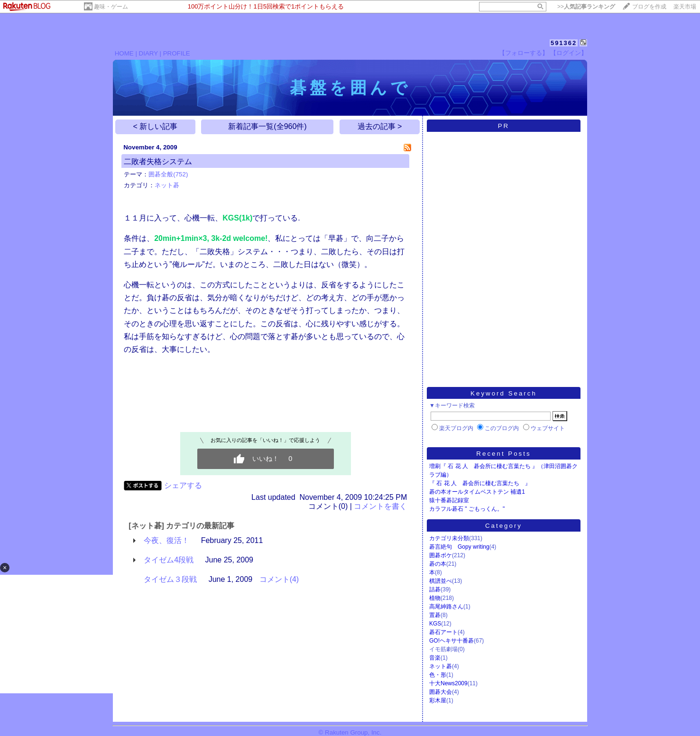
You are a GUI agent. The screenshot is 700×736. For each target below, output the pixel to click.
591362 (564, 43)
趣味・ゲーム (111, 7)
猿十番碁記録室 (449, 500)
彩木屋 (438, 700)
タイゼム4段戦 (169, 560)
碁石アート (443, 632)
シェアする (183, 485)
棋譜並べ (441, 581)
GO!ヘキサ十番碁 (451, 641)
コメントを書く (380, 506)
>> (586, 7)
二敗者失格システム (158, 161)
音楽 (435, 658)
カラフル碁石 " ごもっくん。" (467, 509)
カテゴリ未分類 (449, 538)
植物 (435, 598)
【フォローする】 (524, 53)
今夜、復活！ (166, 540)
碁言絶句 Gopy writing (459, 547)
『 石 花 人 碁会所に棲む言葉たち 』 (480, 483)
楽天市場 (685, 7)
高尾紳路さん (446, 607)
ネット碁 (167, 185)
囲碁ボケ (441, 555)
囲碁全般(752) (168, 174)
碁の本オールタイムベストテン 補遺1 (477, 492)
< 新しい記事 (156, 126)
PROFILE (177, 53)
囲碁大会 (441, 692)
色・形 (438, 675)
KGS (435, 624)
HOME (124, 53)
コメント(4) (279, 579)
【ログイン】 (569, 53)
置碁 (435, 615)
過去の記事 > (380, 126)
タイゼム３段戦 (170, 579)
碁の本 (438, 564)
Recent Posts (503, 454)
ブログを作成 (649, 7)
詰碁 (435, 589)
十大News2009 (448, 683)
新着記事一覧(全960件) (267, 126)
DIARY (148, 53)
